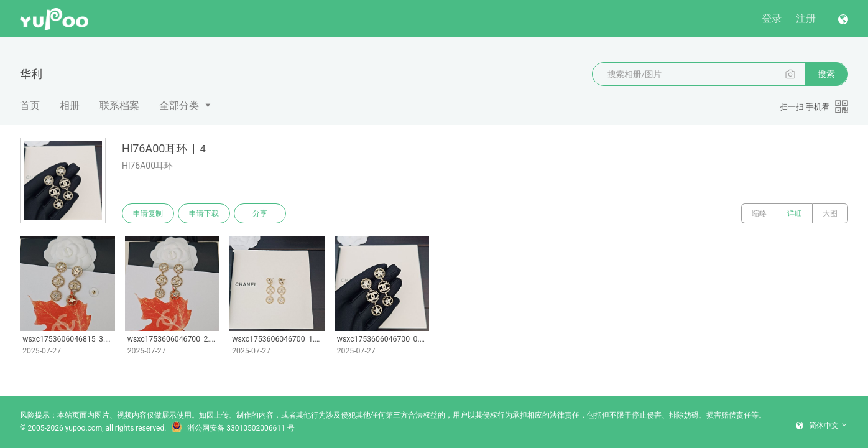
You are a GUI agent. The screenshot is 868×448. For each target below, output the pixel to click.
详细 (795, 213)
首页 (30, 105)
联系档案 (119, 105)
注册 (806, 18)
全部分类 (179, 105)
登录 (772, 18)
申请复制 (148, 213)
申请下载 (204, 213)
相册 (70, 105)
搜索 (826, 74)
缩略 (759, 213)
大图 (830, 213)
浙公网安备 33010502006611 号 (233, 428)
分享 (260, 213)
